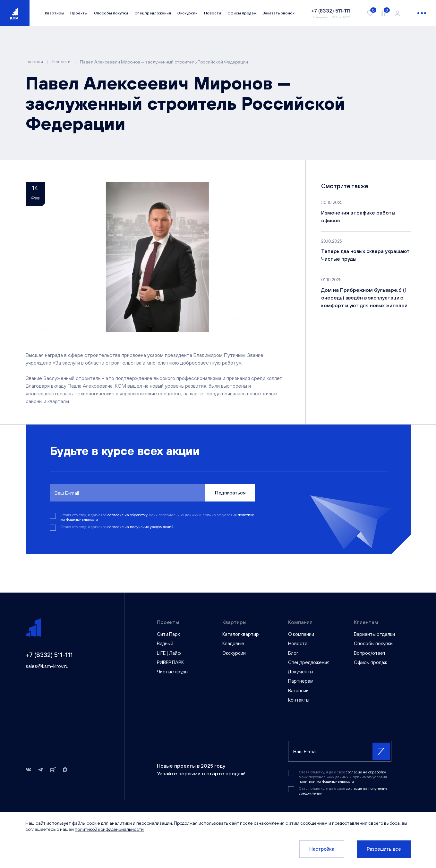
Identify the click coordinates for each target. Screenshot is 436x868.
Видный (165, 643)
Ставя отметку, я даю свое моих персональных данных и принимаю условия (157, 517)
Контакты (299, 700)
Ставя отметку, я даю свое (117, 527)
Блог (293, 653)
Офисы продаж (242, 13)
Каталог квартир (241, 634)
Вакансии (298, 691)
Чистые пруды (173, 672)
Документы (301, 672)
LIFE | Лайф (169, 653)
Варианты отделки (374, 634)
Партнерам (301, 681)
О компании (301, 634)
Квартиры (55, 13)
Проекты (79, 13)
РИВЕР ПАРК (170, 662)
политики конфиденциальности (326, 781)
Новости (213, 13)
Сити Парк (168, 634)
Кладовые (233, 643)
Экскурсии (188, 13)
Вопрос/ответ (370, 653)
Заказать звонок (278, 13)
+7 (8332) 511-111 (49, 655)
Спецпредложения (153, 13)
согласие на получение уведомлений (141, 527)
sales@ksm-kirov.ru (47, 666)
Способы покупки (111, 13)
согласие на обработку (128, 515)
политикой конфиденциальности (110, 829)
